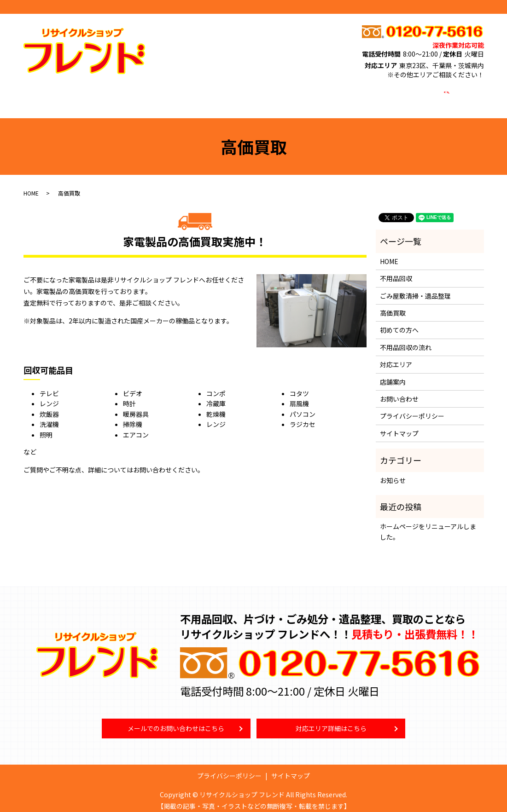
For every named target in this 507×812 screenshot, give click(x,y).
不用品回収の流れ (406, 339)
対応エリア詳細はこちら (331, 721)
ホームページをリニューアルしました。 (428, 523)
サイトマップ (399, 425)
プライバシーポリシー (412, 407)
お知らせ (393, 471)
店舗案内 (365, 95)
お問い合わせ (409, 95)
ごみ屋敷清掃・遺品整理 (174, 95)
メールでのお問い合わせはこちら (176, 721)
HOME (74, 95)
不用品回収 (111, 95)
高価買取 (234, 95)
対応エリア (325, 95)
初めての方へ (278, 95)
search (446, 95)
